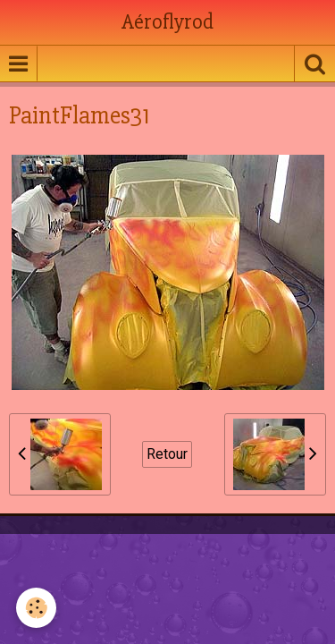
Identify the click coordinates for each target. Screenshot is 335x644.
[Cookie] (36, 608)
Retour (167, 454)
